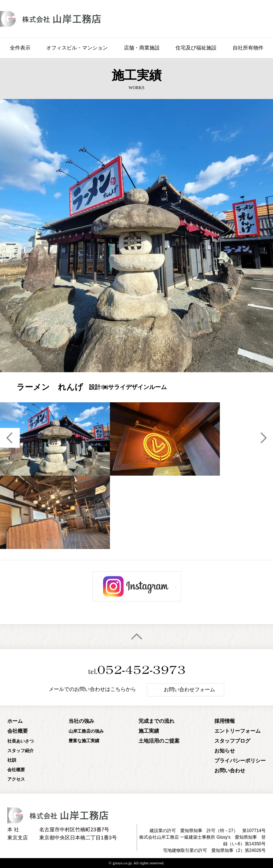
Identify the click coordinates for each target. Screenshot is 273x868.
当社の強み (81, 721)
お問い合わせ (230, 771)
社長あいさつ (21, 741)
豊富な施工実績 (84, 741)
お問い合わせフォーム (186, 689)
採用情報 (225, 721)
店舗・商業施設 (142, 48)
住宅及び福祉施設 (196, 48)
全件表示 (20, 48)
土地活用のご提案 (159, 741)
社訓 (12, 760)
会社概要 (18, 731)
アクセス (16, 779)
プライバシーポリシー (240, 761)
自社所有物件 (248, 48)
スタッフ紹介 (21, 751)
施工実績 (149, 731)
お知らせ (225, 751)
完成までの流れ (156, 721)
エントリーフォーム (237, 731)
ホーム (15, 721)
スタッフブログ (232, 741)
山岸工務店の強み (86, 731)
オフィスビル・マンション (77, 48)
